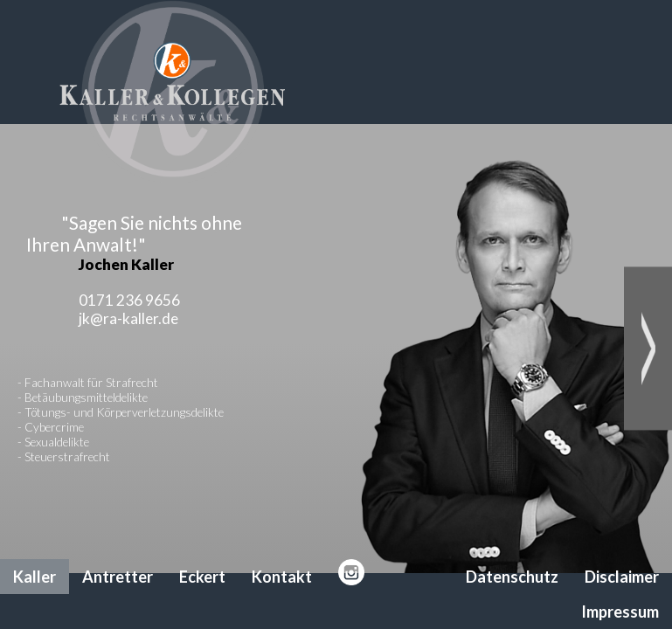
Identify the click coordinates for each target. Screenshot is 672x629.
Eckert (202, 577)
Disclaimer (622, 577)
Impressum (620, 612)
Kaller (35, 577)
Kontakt (282, 577)
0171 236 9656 (129, 300)
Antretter (118, 577)
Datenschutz (512, 577)
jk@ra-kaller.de (128, 318)
